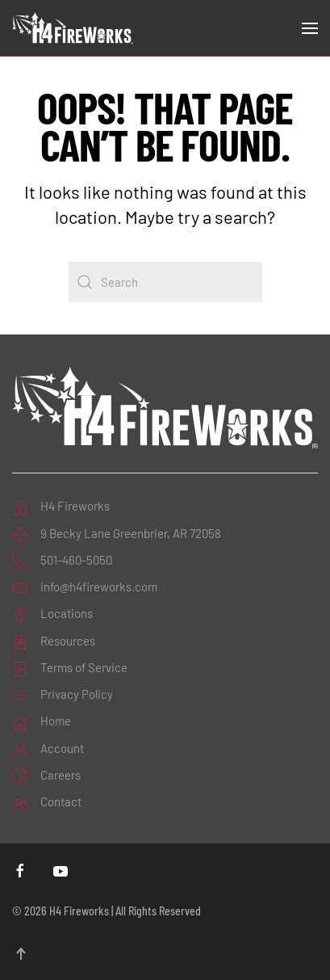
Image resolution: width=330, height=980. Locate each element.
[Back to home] (73, 28)
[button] (310, 28)
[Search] (165, 282)
